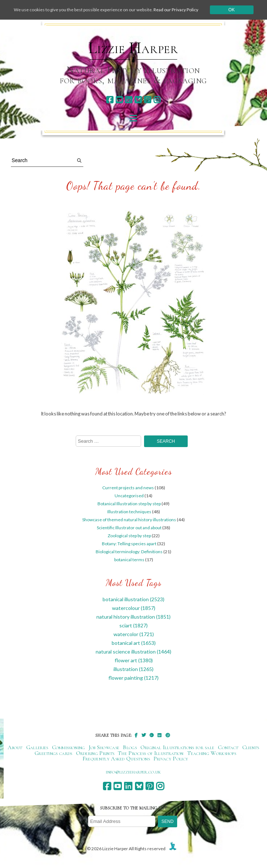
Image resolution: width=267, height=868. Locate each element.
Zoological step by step (129, 536)
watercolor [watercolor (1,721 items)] (134, 634)
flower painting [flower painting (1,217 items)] (133, 678)
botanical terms (129, 560)
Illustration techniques (129, 512)
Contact (228, 747)
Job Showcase (104, 747)
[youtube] (119, 100)
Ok (232, 10)
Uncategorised (129, 496)
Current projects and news (128, 488)
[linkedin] (129, 100)
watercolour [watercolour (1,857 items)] (134, 608)
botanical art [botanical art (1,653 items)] (134, 643)
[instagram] (157, 100)
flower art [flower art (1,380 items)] (134, 660)
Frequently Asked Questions (116, 759)
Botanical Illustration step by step (129, 504)
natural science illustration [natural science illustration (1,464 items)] (133, 652)
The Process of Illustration (151, 753)
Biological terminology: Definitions (129, 552)
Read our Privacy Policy (176, 10)
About (15, 747)
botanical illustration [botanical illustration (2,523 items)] (133, 599)
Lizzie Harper (133, 48)
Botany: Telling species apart (129, 544)
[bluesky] (138, 100)
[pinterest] (148, 100)
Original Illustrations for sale (178, 747)
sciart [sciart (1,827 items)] (133, 625)
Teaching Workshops (212, 753)
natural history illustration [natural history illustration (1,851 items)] (133, 617)
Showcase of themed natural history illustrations (129, 520)
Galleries (37, 747)
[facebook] (110, 100)
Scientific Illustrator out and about (129, 528)
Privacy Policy (171, 759)
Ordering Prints (95, 753)
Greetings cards (53, 753)
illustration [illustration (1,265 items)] (133, 669)
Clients (251, 747)
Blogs (130, 747)
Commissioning (69, 747)
